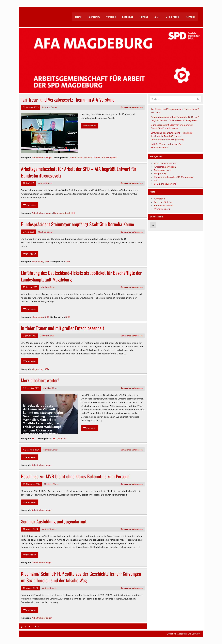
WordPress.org (162, 209)
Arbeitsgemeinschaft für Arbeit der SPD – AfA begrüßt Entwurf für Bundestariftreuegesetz (79, 172)
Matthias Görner (50, 107)
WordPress (182, 634)
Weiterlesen (90, 126)
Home (78, 17)
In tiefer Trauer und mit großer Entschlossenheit (63, 328)
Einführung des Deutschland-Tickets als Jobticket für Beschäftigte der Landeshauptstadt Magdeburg (81, 276)
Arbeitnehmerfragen (42, 158)
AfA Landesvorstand (165, 163)
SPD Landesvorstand (165, 184)
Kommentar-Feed (163, 205)
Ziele (157, 17)
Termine (144, 17)
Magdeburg (38, 262)
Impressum (94, 17)
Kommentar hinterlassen (132, 107)
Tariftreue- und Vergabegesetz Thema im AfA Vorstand (68, 99)
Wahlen (62, 439)
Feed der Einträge (163, 202)
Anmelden (159, 199)
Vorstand (111, 17)
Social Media (173, 17)
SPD (73, 213)
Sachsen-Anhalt (92, 158)
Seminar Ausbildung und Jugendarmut (54, 521)
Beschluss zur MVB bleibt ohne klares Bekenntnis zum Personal (76, 476)
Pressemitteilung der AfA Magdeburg (174, 177)
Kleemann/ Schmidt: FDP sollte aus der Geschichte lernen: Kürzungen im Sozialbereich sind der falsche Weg (81, 577)
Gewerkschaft (76, 158)
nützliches (128, 17)
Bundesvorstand (61, 213)
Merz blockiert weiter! (40, 380)
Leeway (196, 634)
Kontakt (190, 17)
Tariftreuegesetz (109, 158)
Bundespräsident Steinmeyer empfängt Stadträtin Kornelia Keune (77, 224)
